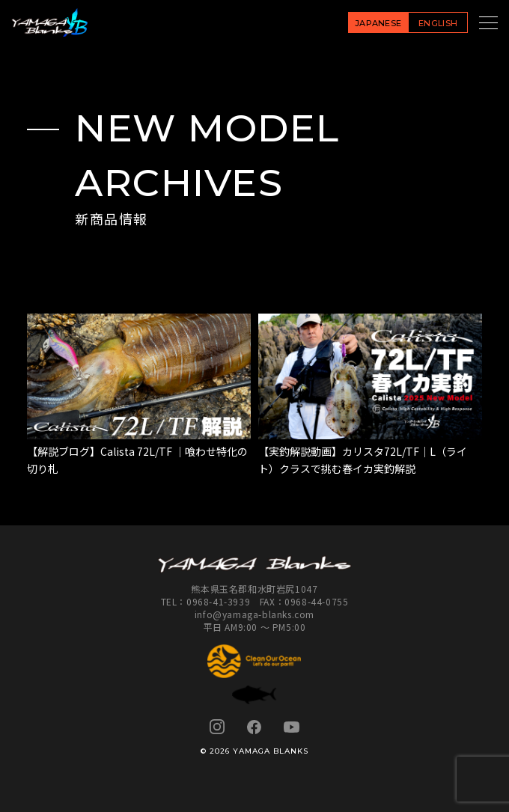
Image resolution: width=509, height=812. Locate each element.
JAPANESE (378, 23)
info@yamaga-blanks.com (254, 614)
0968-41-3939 (218, 601)
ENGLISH (438, 23)
